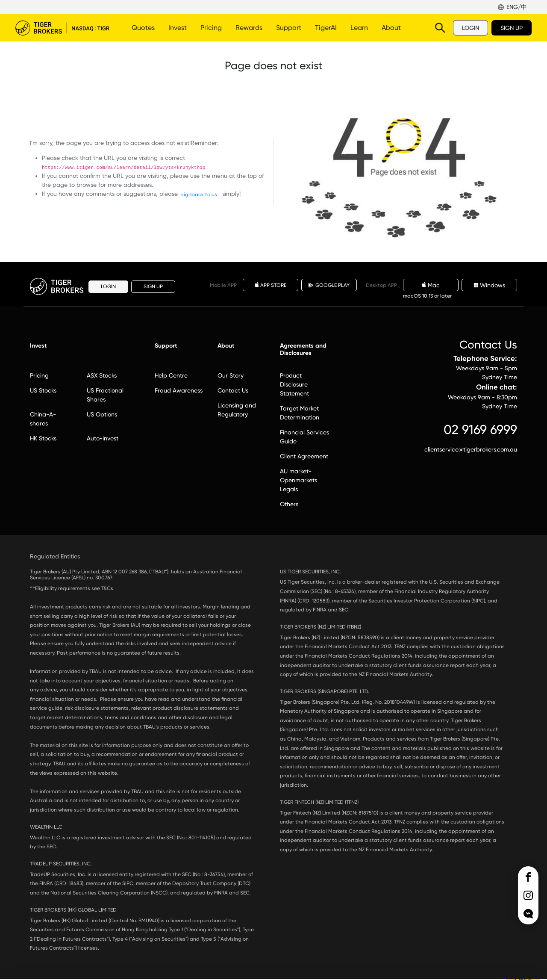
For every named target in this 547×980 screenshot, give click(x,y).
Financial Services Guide (304, 437)
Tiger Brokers (62, 28)
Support (289, 28)
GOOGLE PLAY (329, 285)
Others (289, 504)
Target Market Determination (300, 413)
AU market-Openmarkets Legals (298, 480)
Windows (490, 285)
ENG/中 (517, 7)
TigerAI (326, 28)
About (391, 28)
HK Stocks (43, 438)
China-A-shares (43, 419)
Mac (431, 285)
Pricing (211, 28)
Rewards (249, 28)
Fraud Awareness (179, 390)
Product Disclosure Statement (294, 384)
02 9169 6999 (480, 429)
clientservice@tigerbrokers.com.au (471, 449)
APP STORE (271, 285)
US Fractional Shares (105, 395)
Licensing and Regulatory (237, 410)
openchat (528, 914)
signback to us (199, 195)
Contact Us (233, 390)
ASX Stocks (102, 375)
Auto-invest (103, 438)
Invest (178, 28)
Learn (359, 28)
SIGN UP (512, 28)
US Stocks (43, 390)
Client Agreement (304, 456)
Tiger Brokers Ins (528, 895)
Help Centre (171, 375)
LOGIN (471, 28)
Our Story (231, 375)
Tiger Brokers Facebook (528, 877)
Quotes (143, 28)
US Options (102, 414)
